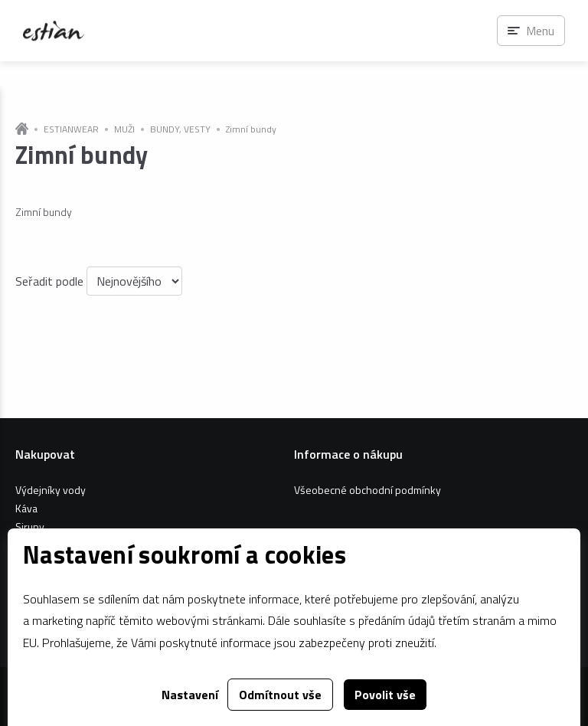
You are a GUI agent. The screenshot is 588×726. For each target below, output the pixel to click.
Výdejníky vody (51, 490)
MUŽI (124, 129)
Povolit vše (385, 695)
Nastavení (190, 695)
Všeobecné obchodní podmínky (367, 490)
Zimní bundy (251, 129)
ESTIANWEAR (71, 129)
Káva (26, 508)
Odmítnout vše (280, 695)
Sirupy (30, 527)
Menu (540, 31)
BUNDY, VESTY (180, 129)
